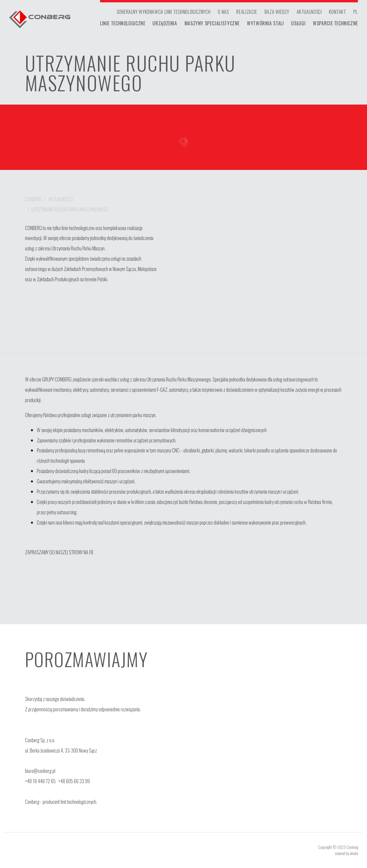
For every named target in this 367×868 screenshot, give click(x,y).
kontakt (337, 12)
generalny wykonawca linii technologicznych (164, 12)
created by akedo (347, 853)
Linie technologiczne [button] (123, 23)
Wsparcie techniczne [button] (335, 23)
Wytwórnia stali (265, 23)
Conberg (33, 199)
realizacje (247, 12)
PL (356, 12)
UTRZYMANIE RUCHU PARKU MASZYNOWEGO (70, 209)
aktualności (309, 12)
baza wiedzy (277, 12)
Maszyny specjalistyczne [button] (212, 23)
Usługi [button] (298, 23)
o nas (223, 12)
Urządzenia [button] (165, 23)
